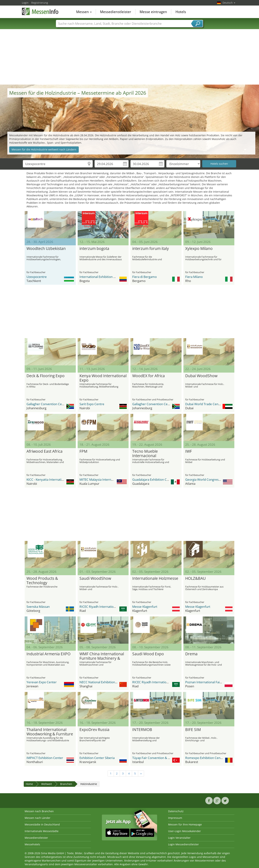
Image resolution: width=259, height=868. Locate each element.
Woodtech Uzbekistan (46, 249)
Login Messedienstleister (183, 844)
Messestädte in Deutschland (42, 824)
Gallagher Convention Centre (47, 404)
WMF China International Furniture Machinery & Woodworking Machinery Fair (102, 656)
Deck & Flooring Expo (46, 376)
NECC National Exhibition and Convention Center (114, 682)
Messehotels (32, 844)
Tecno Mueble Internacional (145, 454)
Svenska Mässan (38, 607)
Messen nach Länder (38, 818)
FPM (83, 451)
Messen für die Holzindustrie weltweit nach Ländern (44, 149)
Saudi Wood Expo (148, 654)
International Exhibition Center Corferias (108, 277)
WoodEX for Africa (149, 376)
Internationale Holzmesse (155, 578)
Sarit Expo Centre (92, 404)
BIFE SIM (193, 730)
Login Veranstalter (179, 838)
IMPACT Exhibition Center (45, 758)
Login (25, 3)
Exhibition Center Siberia (97, 758)
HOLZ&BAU (195, 578)
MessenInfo (40, 11)
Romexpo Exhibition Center (205, 758)
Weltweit (47, 784)
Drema (191, 654)
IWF (189, 451)
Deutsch (229, 3)
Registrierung (40, 3)
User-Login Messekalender (185, 831)
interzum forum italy (151, 249)
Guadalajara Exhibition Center (153, 479)
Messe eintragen (153, 12)
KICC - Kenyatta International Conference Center (61, 479)
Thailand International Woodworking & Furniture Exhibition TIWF (50, 732)
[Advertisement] (129, 57)
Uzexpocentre (37, 277)
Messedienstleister (116, 12)
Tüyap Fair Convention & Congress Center (162, 758)
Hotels (181, 12)
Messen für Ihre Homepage (185, 824)
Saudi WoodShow (95, 578)
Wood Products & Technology (42, 581)
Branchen (66, 784)
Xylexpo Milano (199, 249)
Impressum (175, 818)
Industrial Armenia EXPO (48, 654)
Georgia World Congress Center (208, 479)
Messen (84, 12)
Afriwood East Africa (45, 451)
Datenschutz (176, 811)
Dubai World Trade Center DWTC (209, 404)
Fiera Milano (194, 277)
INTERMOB (142, 730)
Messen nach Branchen (39, 811)
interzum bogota (94, 249)
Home (29, 784)
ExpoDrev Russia (94, 730)
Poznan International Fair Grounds (210, 682)
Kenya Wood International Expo (103, 378)
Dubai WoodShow (201, 376)
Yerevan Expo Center (42, 682)
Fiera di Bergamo (144, 277)
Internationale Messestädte (42, 831)
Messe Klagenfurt (145, 607)
